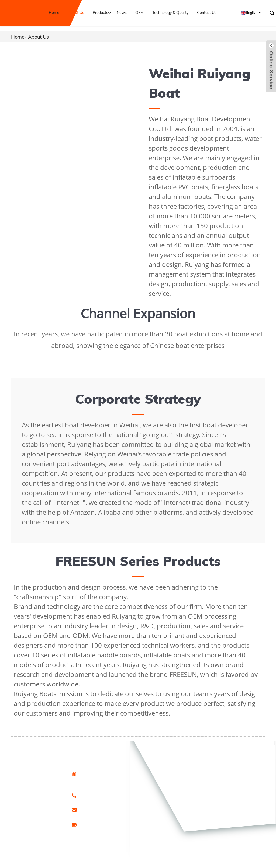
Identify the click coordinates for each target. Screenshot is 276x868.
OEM (139, 13)
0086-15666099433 (94, 795)
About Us (76, 13)
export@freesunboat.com (99, 810)
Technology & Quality (170, 13)
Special (47, 830)
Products (102, 13)
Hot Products (34, 824)
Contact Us (207, 13)
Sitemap (30, 830)
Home (54, 13)
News (122, 13)
